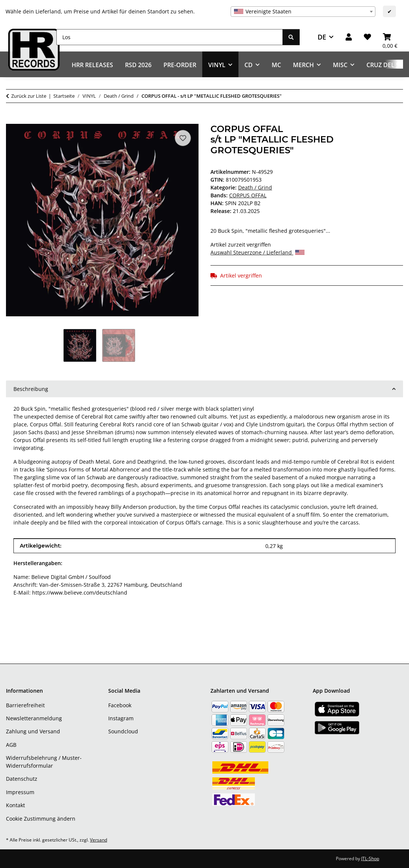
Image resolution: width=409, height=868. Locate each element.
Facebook (120, 705)
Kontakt (15, 805)
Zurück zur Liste (29, 96)
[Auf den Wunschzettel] (183, 138)
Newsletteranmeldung (34, 718)
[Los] (170, 37)
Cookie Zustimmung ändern (41, 819)
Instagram (121, 718)
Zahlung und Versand (33, 731)
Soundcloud (123, 731)
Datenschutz (22, 779)
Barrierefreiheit (25, 705)
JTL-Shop (370, 858)
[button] (349, 37)
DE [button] (322, 37)
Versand (99, 840)
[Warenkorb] (390, 37)
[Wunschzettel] (367, 37)
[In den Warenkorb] (12, 120)
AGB (11, 745)
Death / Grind (255, 187)
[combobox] (303, 12)
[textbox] (303, 12)
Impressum (20, 792)
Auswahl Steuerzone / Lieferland (257, 252)
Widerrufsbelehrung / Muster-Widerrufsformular (44, 762)
